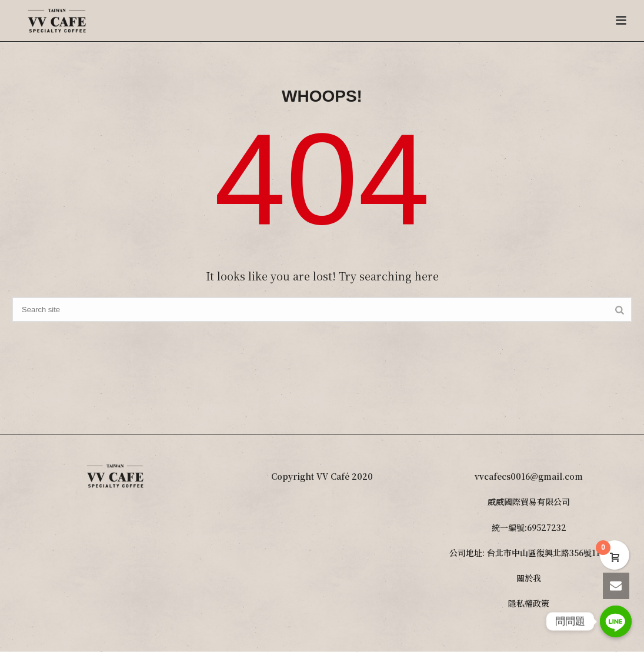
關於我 (529, 578)
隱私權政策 (529, 603)
